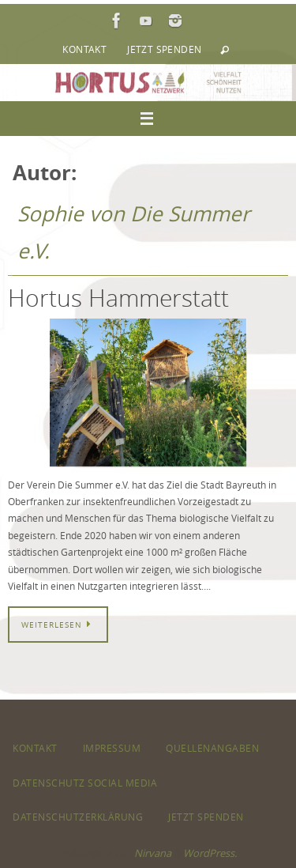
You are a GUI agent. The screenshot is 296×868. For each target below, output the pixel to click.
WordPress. (210, 853)
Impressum (112, 748)
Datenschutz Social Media (85, 783)
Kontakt (84, 49)
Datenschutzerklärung (78, 817)
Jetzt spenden (164, 49)
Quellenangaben (212, 748)
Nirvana (153, 853)
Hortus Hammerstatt (118, 298)
